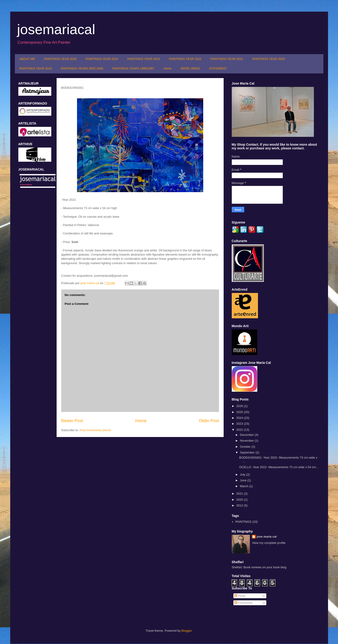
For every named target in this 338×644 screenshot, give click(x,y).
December (247, 435)
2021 (240, 494)
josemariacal (56, 29)
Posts (240, 596)
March (245, 486)
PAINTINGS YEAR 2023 (144, 59)
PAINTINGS (243, 522)
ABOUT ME (27, 59)
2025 (240, 412)
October (246, 447)
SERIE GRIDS (190, 68)
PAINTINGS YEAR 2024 (102, 59)
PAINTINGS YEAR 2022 (185, 59)
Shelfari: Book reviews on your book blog (259, 567)
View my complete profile (269, 543)
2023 (240, 424)
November (247, 441)
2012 (240, 505)
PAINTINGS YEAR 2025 (60, 59)
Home (167, 68)
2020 (240, 500)
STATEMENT (218, 68)
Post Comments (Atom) (95, 430)
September (248, 452)
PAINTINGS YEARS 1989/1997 (133, 68)
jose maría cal (90, 283)
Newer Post (72, 421)
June (244, 480)
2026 (240, 406)
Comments (243, 603)
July (243, 475)
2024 (240, 418)
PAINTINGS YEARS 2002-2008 (82, 68)
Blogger (187, 631)
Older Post (209, 421)
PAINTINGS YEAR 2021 (227, 59)
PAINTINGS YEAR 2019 (35, 68)
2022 (240, 430)
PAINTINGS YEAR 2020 (268, 59)
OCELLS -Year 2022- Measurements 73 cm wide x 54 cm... (279, 467)
